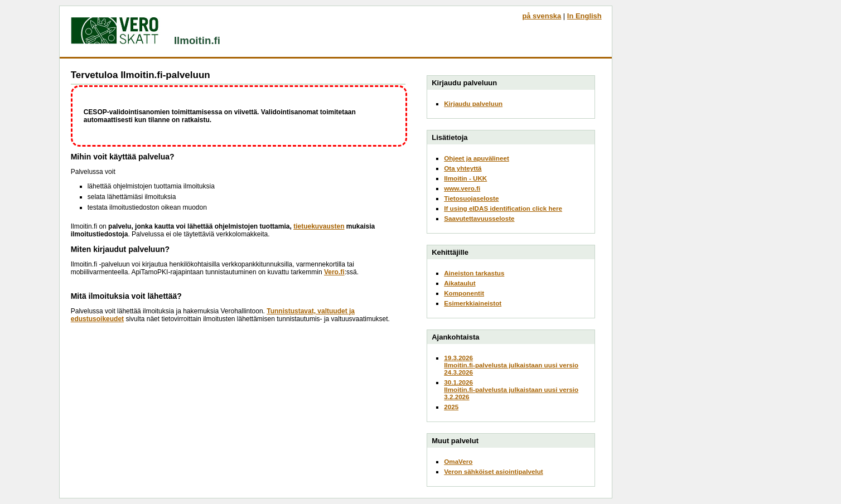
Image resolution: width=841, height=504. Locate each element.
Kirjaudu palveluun (473, 103)
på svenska (542, 16)
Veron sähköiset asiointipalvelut (494, 471)
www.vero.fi (462, 188)
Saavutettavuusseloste (479, 218)
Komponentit (464, 293)
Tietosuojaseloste (471, 198)
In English (584, 16)
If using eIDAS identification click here (503, 208)
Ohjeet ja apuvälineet (477, 158)
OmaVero (458, 461)
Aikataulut (460, 283)
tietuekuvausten (319, 226)
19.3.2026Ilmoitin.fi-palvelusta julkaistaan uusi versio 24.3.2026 (511, 365)
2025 (451, 407)
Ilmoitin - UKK (465, 178)
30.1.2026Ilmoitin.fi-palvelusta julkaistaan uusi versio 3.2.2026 (511, 389)
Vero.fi (334, 272)
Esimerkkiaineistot (473, 303)
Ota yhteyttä (463, 168)
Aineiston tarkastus (474, 273)
